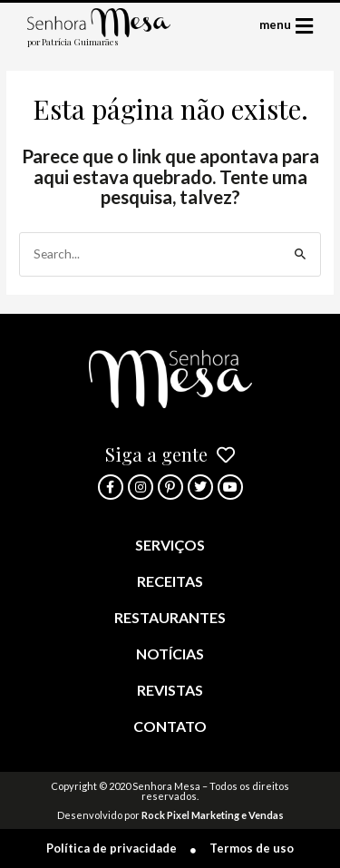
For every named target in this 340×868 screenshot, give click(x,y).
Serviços (170, 545)
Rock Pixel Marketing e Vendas (213, 815)
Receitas (170, 581)
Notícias (170, 653)
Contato (170, 726)
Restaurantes (170, 617)
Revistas (170, 690)
